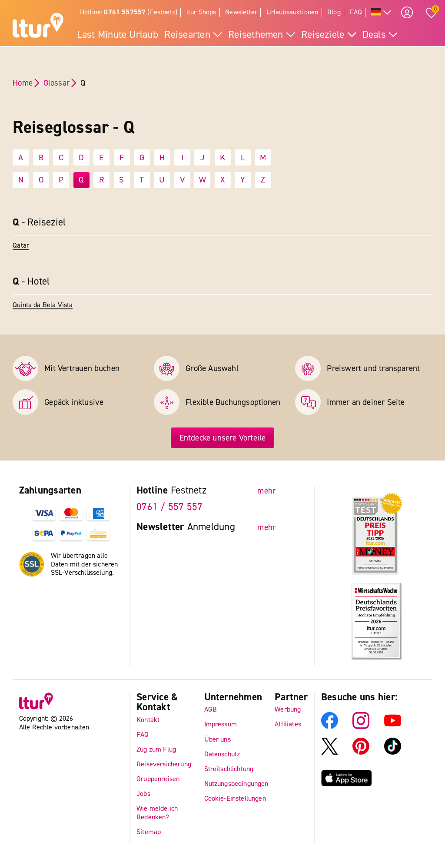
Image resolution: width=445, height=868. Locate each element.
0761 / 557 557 (169, 507)
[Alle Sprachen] (381, 13)
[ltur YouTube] (393, 727)
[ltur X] (330, 752)
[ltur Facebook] (330, 727)
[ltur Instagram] (361, 727)
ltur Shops (201, 12)
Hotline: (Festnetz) (129, 12)
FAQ (356, 12)
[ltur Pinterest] (361, 752)
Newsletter (241, 12)
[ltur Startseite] (38, 27)
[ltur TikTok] (393, 752)
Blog (334, 12)
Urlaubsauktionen (292, 12)
